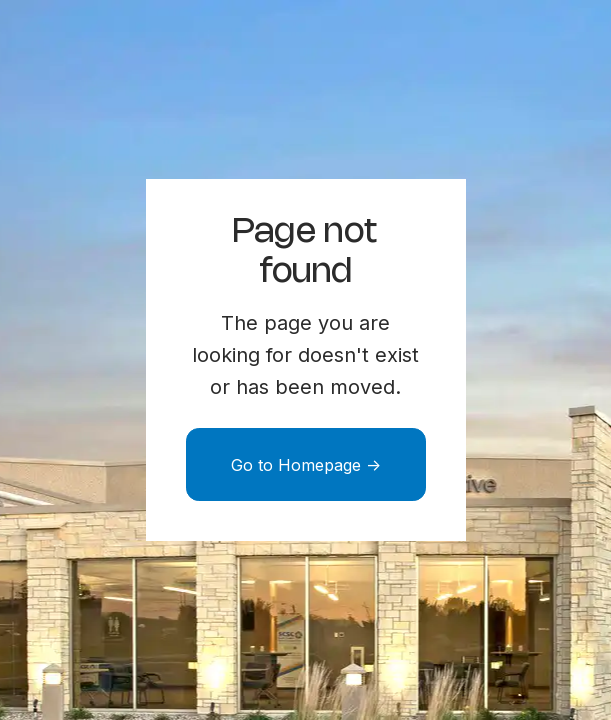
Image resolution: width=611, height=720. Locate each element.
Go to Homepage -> (306, 465)
